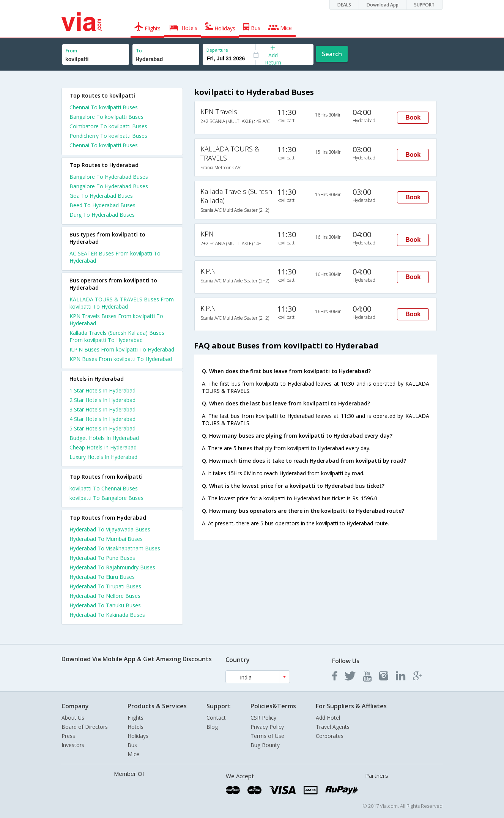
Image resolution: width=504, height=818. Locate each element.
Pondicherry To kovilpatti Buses (108, 136)
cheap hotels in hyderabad (103, 447)
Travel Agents (333, 727)
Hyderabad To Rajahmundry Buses (112, 567)
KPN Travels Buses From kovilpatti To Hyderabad (116, 320)
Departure (217, 50)
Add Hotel (328, 718)
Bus (132, 745)
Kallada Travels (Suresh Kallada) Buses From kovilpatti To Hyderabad (117, 336)
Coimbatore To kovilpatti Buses (108, 126)
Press (68, 736)
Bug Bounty (265, 745)
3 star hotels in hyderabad (102, 409)
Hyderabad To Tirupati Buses (105, 586)
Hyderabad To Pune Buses (102, 558)
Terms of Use (267, 736)
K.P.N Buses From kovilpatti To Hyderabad (122, 349)
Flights (135, 718)
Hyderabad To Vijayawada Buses (110, 529)
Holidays (138, 736)
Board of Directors (85, 727)
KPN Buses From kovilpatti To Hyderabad (121, 359)
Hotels (135, 727)
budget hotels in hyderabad (104, 438)
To (139, 51)
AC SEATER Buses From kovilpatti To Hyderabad (115, 257)
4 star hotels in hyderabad (102, 419)
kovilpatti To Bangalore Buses (106, 498)
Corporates (330, 736)
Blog (212, 727)
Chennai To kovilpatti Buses (104, 107)
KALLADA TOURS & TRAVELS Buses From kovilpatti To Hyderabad (122, 303)
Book (413, 117)
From (71, 51)
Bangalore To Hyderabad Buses (109, 177)
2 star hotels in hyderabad (102, 400)
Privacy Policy (267, 727)
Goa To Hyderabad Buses (101, 196)
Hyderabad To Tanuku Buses (105, 605)
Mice (133, 754)
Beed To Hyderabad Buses (102, 205)
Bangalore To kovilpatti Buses (106, 117)
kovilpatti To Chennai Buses (104, 488)
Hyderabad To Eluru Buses (102, 577)
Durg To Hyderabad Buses (102, 215)
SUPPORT (424, 5)
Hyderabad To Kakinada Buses (107, 615)
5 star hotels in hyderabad (102, 428)
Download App (383, 5)
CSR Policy (263, 718)
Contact (216, 718)
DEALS (344, 5)
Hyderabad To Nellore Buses (105, 596)
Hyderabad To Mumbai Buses (106, 539)
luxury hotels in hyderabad (103, 457)
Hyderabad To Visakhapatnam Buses (115, 548)
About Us (73, 718)
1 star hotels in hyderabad (102, 390)
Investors (73, 745)
